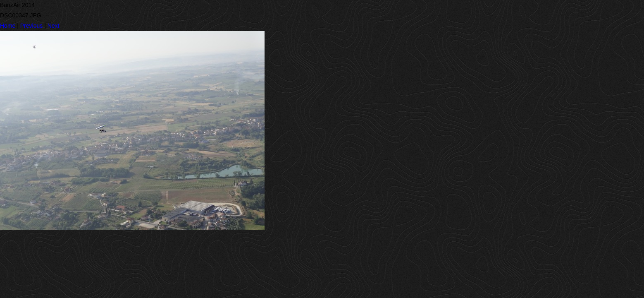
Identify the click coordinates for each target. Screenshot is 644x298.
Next (54, 26)
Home (8, 26)
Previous (31, 26)
